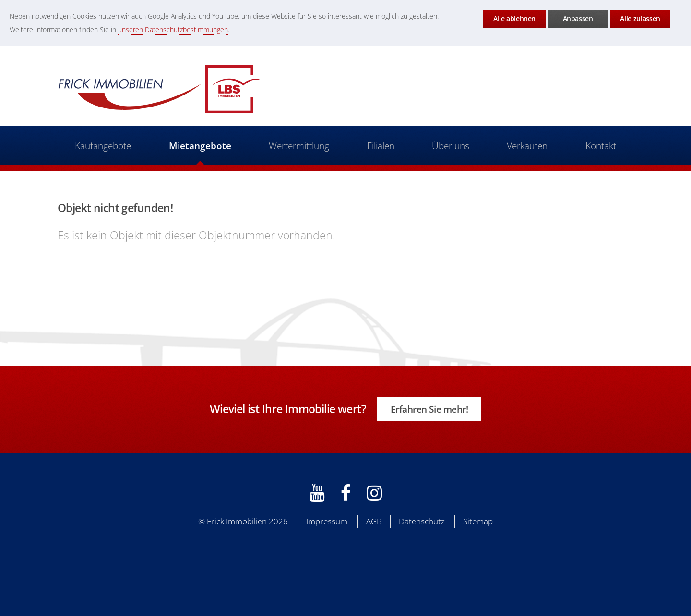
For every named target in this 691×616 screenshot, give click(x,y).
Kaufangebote (102, 146)
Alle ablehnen (514, 18)
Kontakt (601, 146)
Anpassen (578, 18)
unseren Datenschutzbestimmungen (173, 30)
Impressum (327, 521)
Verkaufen (528, 146)
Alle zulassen (640, 18)
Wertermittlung (299, 146)
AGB (374, 521)
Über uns (451, 146)
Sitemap (478, 521)
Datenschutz (422, 521)
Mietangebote (200, 146)
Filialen (381, 146)
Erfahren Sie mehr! (429, 409)
